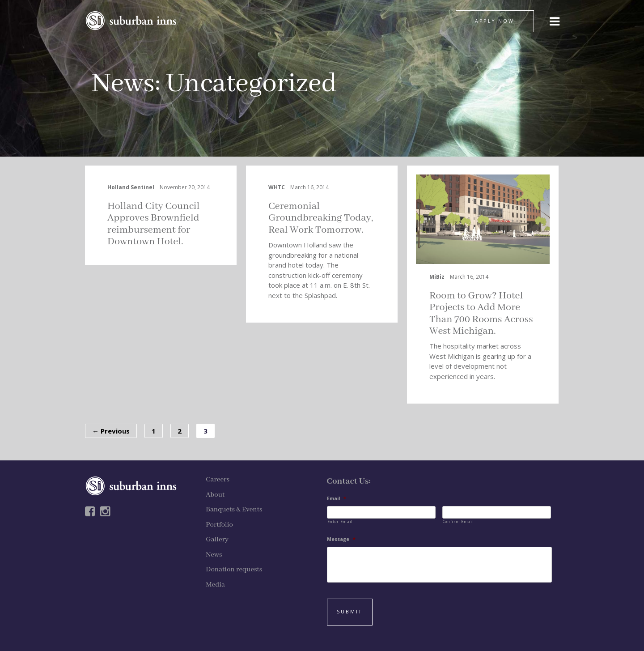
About (215, 495)
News (123, 84)
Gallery (217, 540)
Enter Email (340, 521)
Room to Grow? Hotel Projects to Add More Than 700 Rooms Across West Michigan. (481, 313)
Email (337, 499)
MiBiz (437, 277)
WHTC (277, 187)
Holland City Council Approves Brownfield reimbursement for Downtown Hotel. (153, 224)
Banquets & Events (234, 510)
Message (341, 539)
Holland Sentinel (131, 187)
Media (215, 585)
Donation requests (234, 570)
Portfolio (219, 525)
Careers (218, 480)
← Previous (111, 431)
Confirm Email (458, 521)
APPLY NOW (495, 21)
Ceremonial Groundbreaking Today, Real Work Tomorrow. (321, 218)
